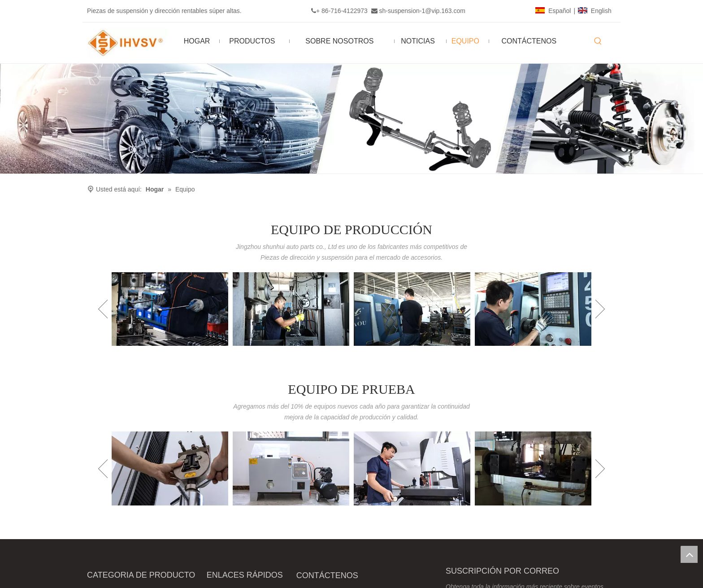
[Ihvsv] (351, 119)
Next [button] (600, 309)
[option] (170, 309)
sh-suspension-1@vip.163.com (422, 11)
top (689, 554)
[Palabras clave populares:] (598, 41)
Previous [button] (103, 309)
